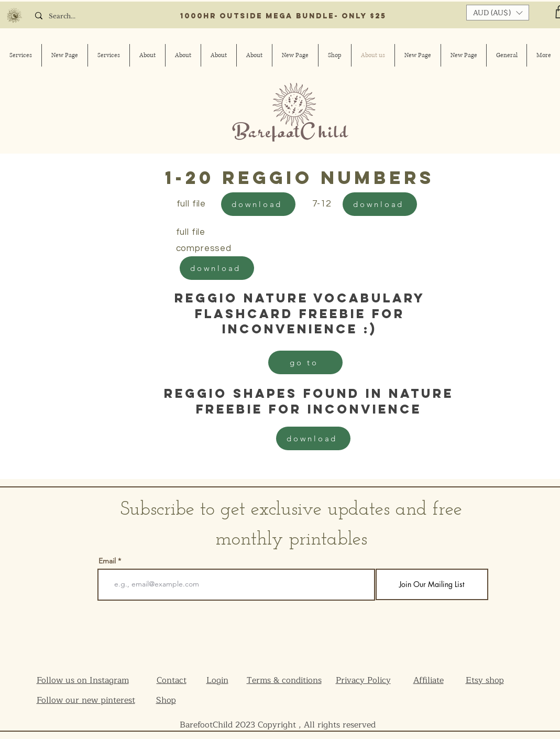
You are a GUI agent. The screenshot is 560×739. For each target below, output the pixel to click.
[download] (258, 204)
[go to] (305, 362)
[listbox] (498, 13)
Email (107, 561)
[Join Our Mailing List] (432, 584)
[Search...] (74, 17)
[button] (498, 13)
